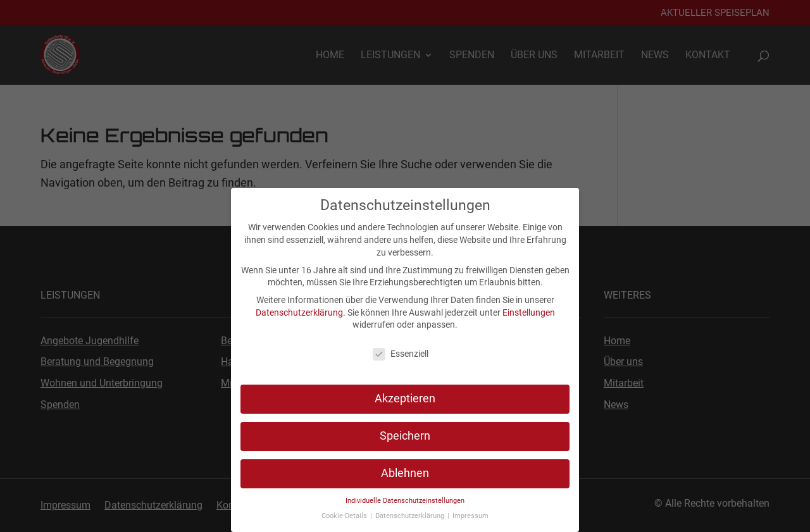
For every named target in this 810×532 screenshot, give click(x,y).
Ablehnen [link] (405, 473)
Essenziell (401, 354)
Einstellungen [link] (529, 312)
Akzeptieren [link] (405, 399)
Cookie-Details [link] (345, 516)
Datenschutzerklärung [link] (299, 312)
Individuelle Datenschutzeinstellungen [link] (405, 501)
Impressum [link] (470, 516)
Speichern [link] (405, 436)
